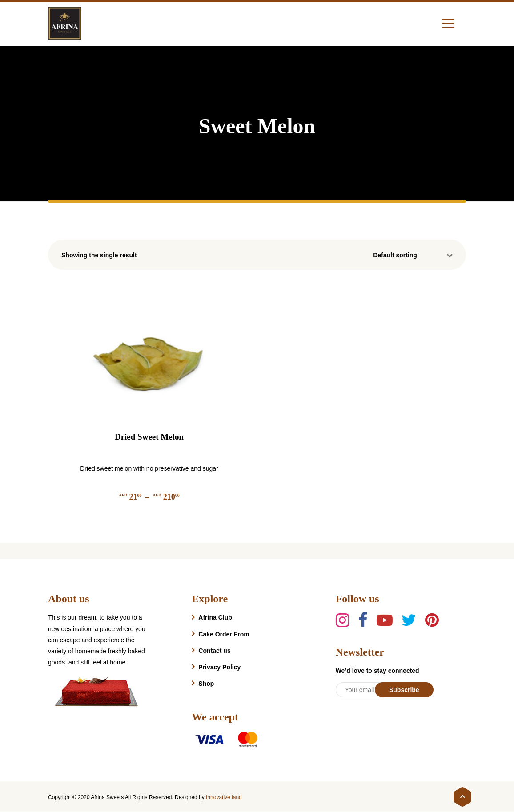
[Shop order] (415, 255)
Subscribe (404, 690)
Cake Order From (224, 634)
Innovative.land (224, 797)
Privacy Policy (219, 667)
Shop (206, 684)
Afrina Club (215, 617)
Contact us (214, 651)
